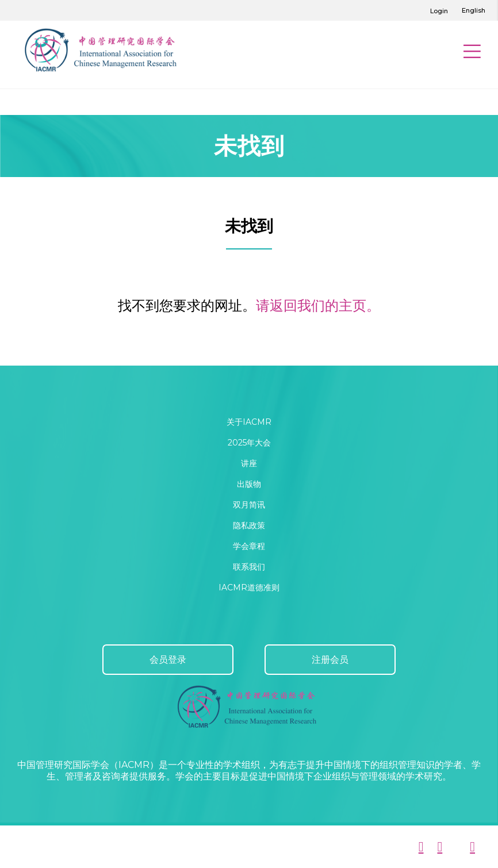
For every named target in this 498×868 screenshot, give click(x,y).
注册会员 (330, 660)
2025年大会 (249, 443)
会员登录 (168, 660)
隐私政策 (249, 525)
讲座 (249, 463)
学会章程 (249, 546)
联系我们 (249, 567)
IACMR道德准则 (249, 587)
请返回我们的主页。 (318, 306)
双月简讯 (249, 505)
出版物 (249, 484)
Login (439, 11)
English (474, 10)
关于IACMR (249, 422)
